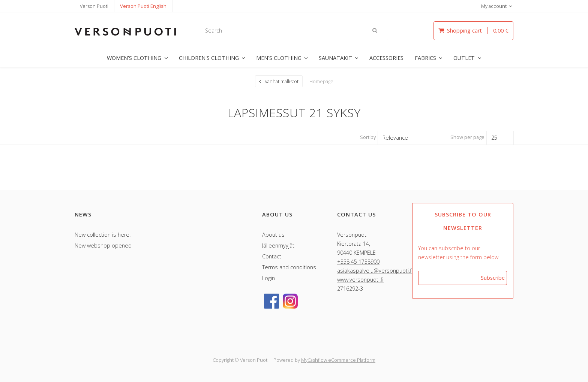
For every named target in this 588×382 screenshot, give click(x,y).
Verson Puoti (94, 6)
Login (268, 278)
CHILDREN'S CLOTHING (209, 58)
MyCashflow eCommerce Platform (338, 360)
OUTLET (464, 58)
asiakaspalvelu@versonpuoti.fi (375, 270)
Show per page (467, 137)
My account (494, 6)
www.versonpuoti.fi (360, 279)
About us (273, 234)
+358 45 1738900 (358, 261)
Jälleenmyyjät (278, 245)
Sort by (368, 137)
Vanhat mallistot (282, 81)
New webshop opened (103, 245)
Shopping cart (473, 31)
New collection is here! (103, 234)
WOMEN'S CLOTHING (134, 58)
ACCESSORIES (386, 58)
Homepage (321, 81)
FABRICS (425, 58)
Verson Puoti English (143, 6)
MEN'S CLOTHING (279, 58)
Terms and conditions (289, 267)
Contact (272, 256)
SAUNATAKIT (335, 58)
